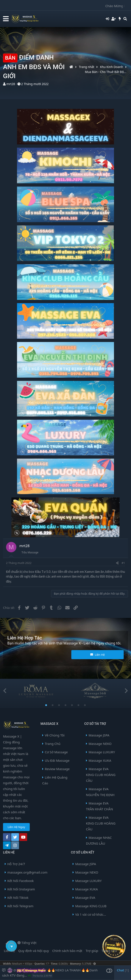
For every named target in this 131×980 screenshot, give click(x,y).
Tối (10, 943)
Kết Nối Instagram (21, 889)
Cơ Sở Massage (56, 752)
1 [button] (46, 706)
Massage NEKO (100, 744)
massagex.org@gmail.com (27, 872)
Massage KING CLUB (91, 906)
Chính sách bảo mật (67, 951)
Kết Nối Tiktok (18, 898)
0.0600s (63, 964)
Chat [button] (123, 970)
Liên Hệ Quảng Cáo (55, 780)
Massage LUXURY (102, 752)
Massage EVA (85, 898)
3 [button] (59, 706)
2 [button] (53, 706)
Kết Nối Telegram (20, 906)
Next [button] (126, 691)
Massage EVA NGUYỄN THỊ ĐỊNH (100, 792)
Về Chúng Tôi (55, 735)
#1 (123, 563)
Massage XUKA (100, 760)
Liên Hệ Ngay (16, 827)
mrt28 (11, 84)
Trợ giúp (92, 951)
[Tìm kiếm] (125, 19)
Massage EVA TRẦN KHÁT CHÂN (99, 806)
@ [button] (15, 970)
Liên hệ (9, 951)
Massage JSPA (99, 735)
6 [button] (78, 706)
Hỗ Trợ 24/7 (16, 864)
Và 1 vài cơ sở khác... (91, 914)
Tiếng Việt (27, 943)
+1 (29, 976)
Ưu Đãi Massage (57, 760)
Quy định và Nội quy (34, 951)
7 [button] (85, 706)
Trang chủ (109, 951)
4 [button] (65, 706)
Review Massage (57, 769)
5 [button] (72, 706)
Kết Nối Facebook (21, 881)
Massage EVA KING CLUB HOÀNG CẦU (101, 775)
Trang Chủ (53, 744)
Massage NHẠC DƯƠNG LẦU (99, 840)
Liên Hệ (97, 655)
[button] (6, 19)
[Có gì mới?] (120, 19)
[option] (36, 691)
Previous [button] (5, 691)
